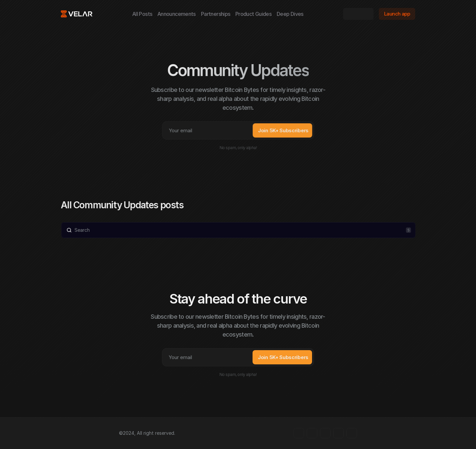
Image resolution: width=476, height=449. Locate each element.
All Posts (142, 14)
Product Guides (253, 14)
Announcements (177, 14)
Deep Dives (290, 14)
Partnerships (216, 14)
